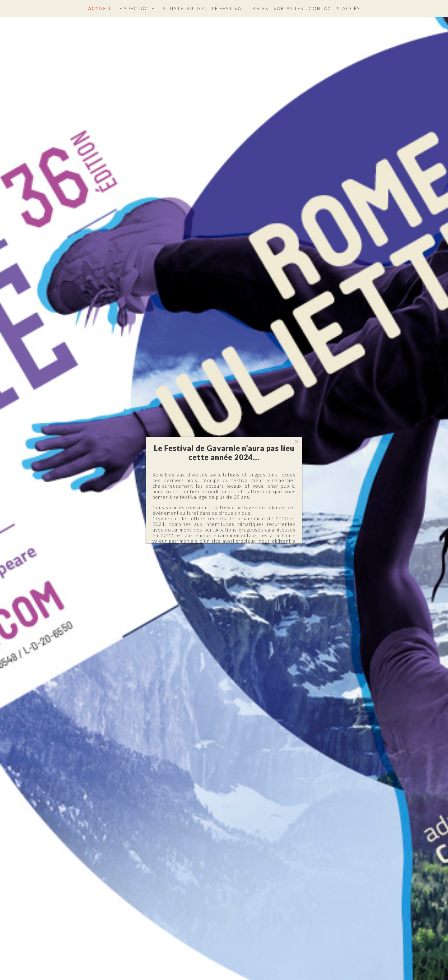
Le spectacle (136, 8)
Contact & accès (334, 8)
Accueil (100, 8)
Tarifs (259, 8)
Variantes (289, 8)
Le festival (228, 8)
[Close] (297, 442)
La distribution (183, 8)
